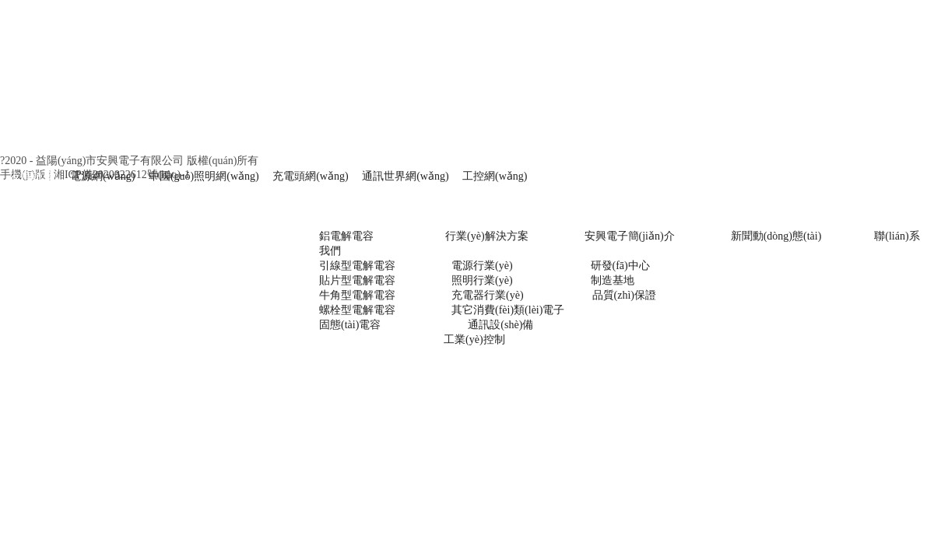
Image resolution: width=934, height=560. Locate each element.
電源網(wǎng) (102, 176)
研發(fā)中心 (620, 266)
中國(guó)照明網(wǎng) (204, 176)
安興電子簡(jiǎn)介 (630, 236)
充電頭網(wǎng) (310, 176)
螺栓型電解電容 (357, 310)
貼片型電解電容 (357, 280)
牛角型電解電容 (357, 295)
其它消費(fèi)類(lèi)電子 (508, 310)
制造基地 (613, 280)
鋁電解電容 (346, 236)
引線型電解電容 (357, 266)
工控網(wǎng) (491, 176)
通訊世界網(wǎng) (405, 176)
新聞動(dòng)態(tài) (776, 236)
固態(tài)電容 (350, 325)
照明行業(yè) (482, 280)
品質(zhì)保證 (624, 295)
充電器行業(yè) (488, 295)
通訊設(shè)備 (500, 325)
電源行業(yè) (482, 266)
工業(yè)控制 (474, 339)
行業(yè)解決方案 (476, 236)
